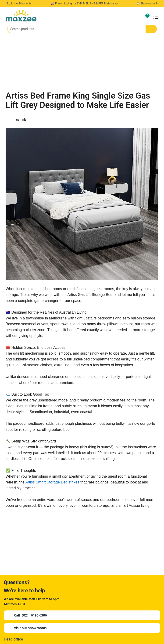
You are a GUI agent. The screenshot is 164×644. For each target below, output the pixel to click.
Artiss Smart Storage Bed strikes (52, 482)
